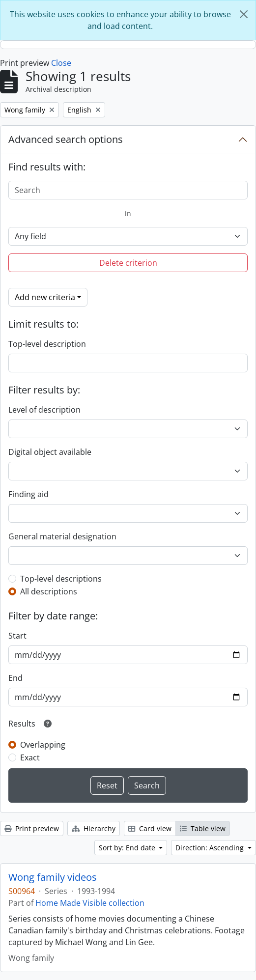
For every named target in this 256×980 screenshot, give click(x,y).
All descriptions (49, 591)
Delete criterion (128, 263)
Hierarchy (94, 828)
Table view (203, 828)
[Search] (128, 190)
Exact (30, 757)
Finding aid (28, 494)
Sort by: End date (128, 848)
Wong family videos (53, 877)
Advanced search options (66, 139)
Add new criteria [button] (45, 297)
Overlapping (43, 745)
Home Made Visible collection (90, 903)
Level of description (44, 410)
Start (17, 636)
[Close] (244, 14)
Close (61, 63)
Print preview (32, 828)
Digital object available (50, 452)
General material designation (62, 536)
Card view (150, 828)
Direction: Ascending (211, 848)
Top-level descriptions (61, 579)
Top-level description (47, 344)
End (15, 678)
